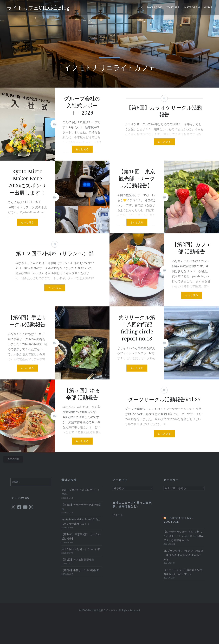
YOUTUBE (173, 7)
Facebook (154, 7)
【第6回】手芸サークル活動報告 (80, 570)
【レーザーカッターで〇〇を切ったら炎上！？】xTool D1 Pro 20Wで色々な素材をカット (183, 536)
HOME (208, 7)
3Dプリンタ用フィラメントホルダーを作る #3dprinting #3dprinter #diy (183, 555)
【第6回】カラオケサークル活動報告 (81, 507)
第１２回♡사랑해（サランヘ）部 (81, 549)
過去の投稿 (13, 459)
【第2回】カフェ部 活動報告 (78, 560)
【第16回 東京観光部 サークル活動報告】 (81, 536)
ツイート (118, 515)
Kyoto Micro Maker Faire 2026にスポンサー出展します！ (81, 521)
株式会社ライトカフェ (106, 610)
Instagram (192, 7)
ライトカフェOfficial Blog (38, 8)
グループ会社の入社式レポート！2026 (81, 492)
